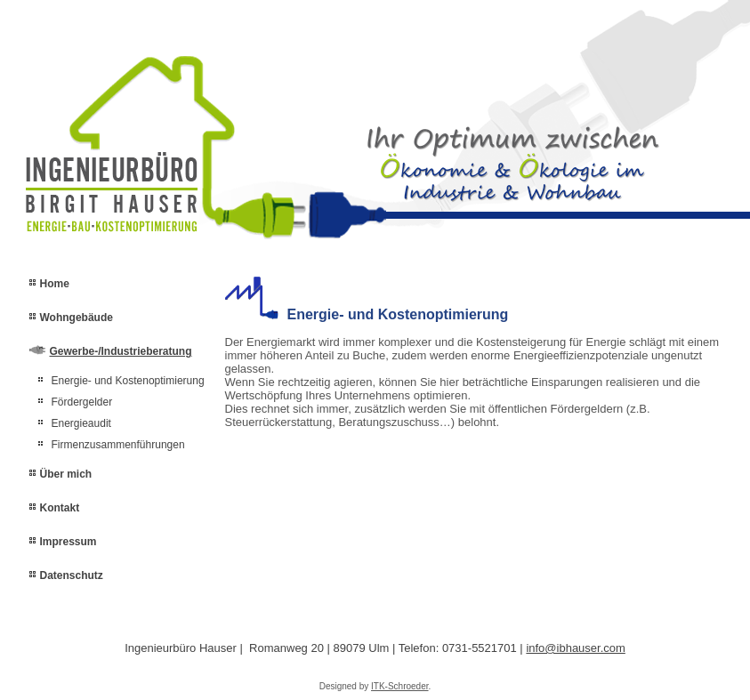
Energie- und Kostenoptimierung (128, 381)
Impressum (69, 542)
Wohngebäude (77, 318)
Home (55, 284)
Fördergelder (82, 402)
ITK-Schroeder (399, 686)
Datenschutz (72, 575)
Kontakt (60, 508)
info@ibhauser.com (575, 648)
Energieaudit (81, 423)
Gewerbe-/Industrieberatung (121, 351)
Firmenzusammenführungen (118, 445)
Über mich (66, 474)
